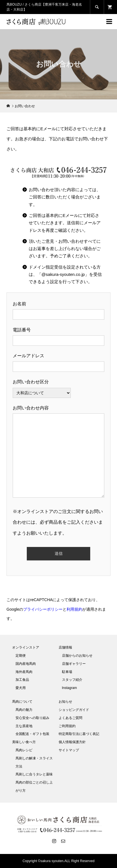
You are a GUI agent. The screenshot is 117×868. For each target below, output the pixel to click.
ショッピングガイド (74, 710)
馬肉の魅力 (24, 710)
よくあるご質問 (70, 718)
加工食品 (22, 680)
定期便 (21, 656)
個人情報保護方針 (72, 742)
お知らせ (65, 702)
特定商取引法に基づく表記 (79, 734)
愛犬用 (21, 688)
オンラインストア (26, 647)
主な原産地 (24, 726)
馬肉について (22, 702)
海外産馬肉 (24, 672)
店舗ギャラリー (74, 664)
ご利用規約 (67, 726)
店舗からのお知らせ (77, 656)
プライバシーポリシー (43, 609)
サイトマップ (69, 750)
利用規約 (74, 609)
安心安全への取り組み (32, 718)
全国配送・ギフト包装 (32, 734)
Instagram (69, 688)
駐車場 (67, 672)
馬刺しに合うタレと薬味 (34, 774)
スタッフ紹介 (72, 680)
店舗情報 (65, 647)
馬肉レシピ (24, 750)
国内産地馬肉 (26, 664)
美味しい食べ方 (24, 742)
